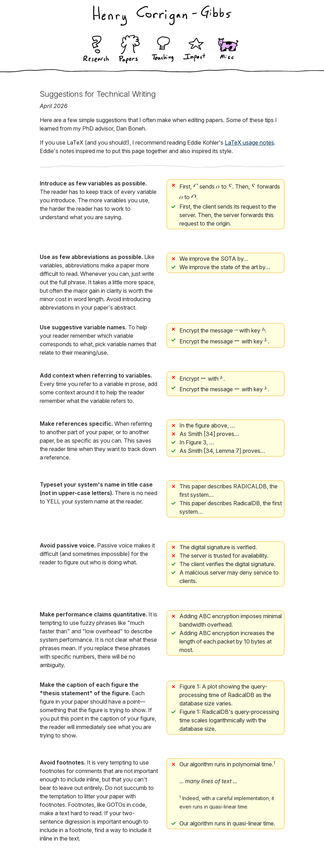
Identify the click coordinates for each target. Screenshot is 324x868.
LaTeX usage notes (249, 142)
